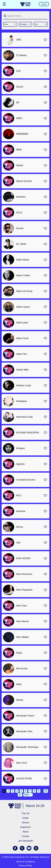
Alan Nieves (23, 621)
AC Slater (21, 244)
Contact (26, 836)
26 (46, 791)
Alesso (20, 700)
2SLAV (20, 87)
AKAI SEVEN (23, 558)
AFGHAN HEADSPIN (28, 433)
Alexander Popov (25, 716)
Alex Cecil (21, 763)
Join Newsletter (26, 841)
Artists (25, 818)
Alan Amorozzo (24, 574)
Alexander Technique (27, 747)
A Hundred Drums (26, 480)
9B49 (19, 150)
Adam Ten (22, 354)
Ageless (20, 464)
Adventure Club (24, 417)
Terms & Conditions (26, 862)
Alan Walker (23, 637)
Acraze (20, 228)
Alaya (19, 653)
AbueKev (21, 197)
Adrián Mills (22, 370)
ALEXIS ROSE (24, 779)
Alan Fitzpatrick (24, 590)
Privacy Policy (26, 866)
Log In (44, 4)
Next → (28, 795)
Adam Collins (23, 275)
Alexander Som (24, 731)
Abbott (20, 165)
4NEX (19, 118)
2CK (18, 71)
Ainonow (21, 511)
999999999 (22, 134)
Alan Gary (21, 606)
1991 (19, 40)
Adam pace (22, 323)
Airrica (20, 527)
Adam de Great (24, 291)
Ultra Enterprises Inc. (20, 857)
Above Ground (24, 181)
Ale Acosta (22, 668)
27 (20, 795)
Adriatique (22, 401)
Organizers (25, 827)
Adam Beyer (23, 260)
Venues (26, 823)
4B (18, 103)
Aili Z (19, 495)
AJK (18, 543)
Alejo (19, 684)
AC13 (19, 213)
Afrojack (21, 448)
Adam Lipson (23, 307)
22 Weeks (21, 55)
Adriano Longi (24, 385)
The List (26, 813)
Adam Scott (22, 338)
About (26, 832)
